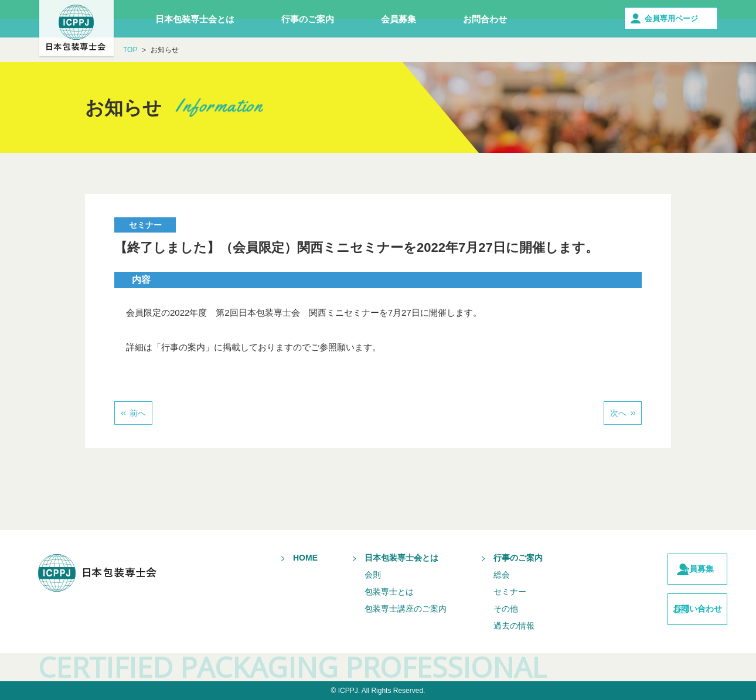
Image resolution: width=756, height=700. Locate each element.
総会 (480, 575)
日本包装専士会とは (195, 19)
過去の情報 (492, 626)
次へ (618, 413)
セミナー (488, 592)
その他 (484, 609)
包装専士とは (367, 592)
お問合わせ (485, 19)
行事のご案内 (308, 19)
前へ (138, 413)
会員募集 (399, 19)
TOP (130, 50)
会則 (351, 575)
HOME (284, 558)
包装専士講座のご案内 (384, 609)
